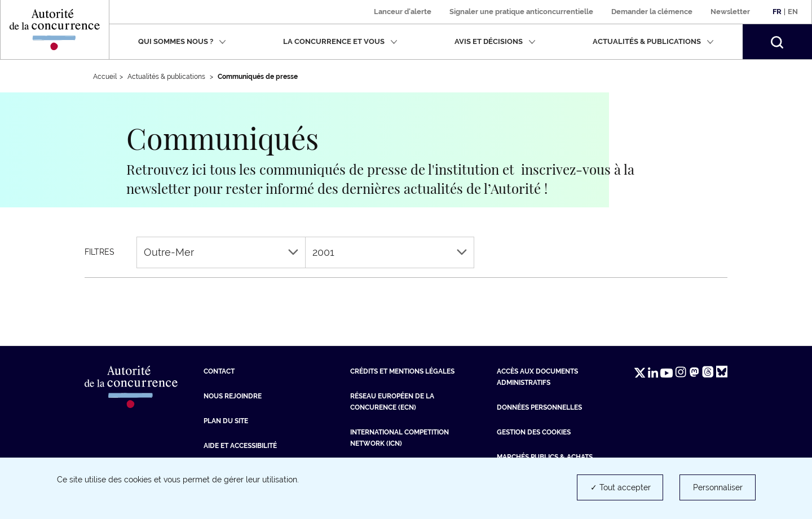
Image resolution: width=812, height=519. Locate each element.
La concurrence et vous (340, 41)
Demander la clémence (652, 12)
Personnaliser (718, 487)
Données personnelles (539, 407)
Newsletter (730, 12)
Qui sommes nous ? (182, 41)
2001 (390, 252)
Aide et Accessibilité (240, 446)
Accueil (105, 77)
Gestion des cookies (534, 432)
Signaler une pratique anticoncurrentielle (521, 12)
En (793, 12)
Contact (219, 371)
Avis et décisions (495, 41)
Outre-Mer (221, 252)
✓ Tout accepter (621, 487)
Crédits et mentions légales (402, 371)
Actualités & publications (653, 41)
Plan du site (226, 421)
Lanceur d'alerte (403, 12)
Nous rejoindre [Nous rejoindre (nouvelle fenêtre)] (233, 396)
